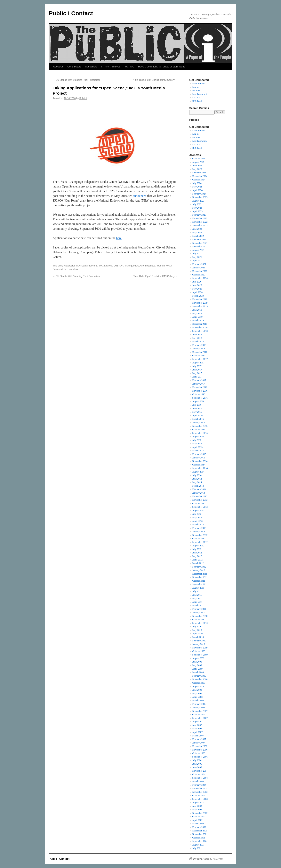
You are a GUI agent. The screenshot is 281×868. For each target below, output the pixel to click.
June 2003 (197, 806)
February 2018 (199, 345)
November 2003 (200, 792)
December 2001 (200, 831)
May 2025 (197, 169)
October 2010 (199, 620)
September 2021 (200, 247)
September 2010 (200, 623)
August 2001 (198, 845)
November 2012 (200, 535)
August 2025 (198, 162)
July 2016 (197, 405)
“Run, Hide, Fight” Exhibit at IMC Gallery (155, 80)
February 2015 (199, 454)
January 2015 (199, 458)
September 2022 (200, 225)
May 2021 (197, 257)
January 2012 (199, 570)
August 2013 (198, 510)
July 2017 (197, 366)
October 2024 (199, 180)
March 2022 (198, 236)
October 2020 (199, 275)
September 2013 (200, 507)
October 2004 (199, 774)
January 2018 (199, 349)
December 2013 (200, 496)
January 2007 (199, 743)
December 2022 (200, 218)
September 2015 (200, 433)
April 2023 (197, 211)
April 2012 (197, 560)
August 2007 (198, 722)
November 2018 (200, 327)
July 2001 (197, 848)
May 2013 (197, 517)
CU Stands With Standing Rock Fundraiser (76, 80)
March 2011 (198, 605)
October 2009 (199, 651)
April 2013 (197, 521)
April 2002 (197, 820)
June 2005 (197, 767)
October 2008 (199, 683)
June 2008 (197, 690)
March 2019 (198, 320)
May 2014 (197, 482)
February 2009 (199, 676)
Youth (169, 266)
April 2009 (197, 669)
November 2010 (200, 616)
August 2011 (198, 588)
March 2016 (198, 419)
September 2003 (200, 799)
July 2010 (197, 627)
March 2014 (198, 486)
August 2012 (198, 546)
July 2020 (197, 282)
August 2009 (198, 658)
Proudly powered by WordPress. (208, 859)
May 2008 (197, 693)
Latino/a (108, 266)
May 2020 (197, 289)
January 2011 (199, 612)
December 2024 (200, 176)
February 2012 (199, 567)
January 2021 (199, 268)
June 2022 (197, 229)
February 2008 (199, 704)
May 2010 (197, 630)
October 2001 (199, 838)
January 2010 (199, 644)
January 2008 (199, 707)
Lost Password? (200, 94)
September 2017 (200, 359)
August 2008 (198, 686)
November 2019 (200, 303)
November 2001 (200, 834)
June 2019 (197, 310)
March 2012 (198, 563)
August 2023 (198, 201)
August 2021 (198, 250)
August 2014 (198, 472)
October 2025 (199, 159)
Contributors (74, 67)
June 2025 (197, 166)
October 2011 (199, 581)
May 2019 (197, 313)
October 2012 (199, 539)
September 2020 (200, 278)
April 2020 (197, 292)
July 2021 (197, 254)
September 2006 (200, 757)
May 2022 (197, 232)
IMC (101, 266)
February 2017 (199, 380)
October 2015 (199, 430)
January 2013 (199, 532)
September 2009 (200, 655)
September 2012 (200, 542)
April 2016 (197, 415)
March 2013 (198, 525)
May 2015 (197, 444)
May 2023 (197, 208)
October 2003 (199, 795)
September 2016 (200, 398)
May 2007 (197, 729)
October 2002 (199, 817)
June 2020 (197, 285)
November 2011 (200, 577)
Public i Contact (71, 13)
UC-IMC (130, 67)
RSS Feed (197, 101)
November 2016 (200, 391)
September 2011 (200, 584)
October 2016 (199, 394)
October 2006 (199, 753)
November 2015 (200, 426)
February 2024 (199, 194)
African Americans (88, 266)
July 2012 (197, 549)
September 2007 (200, 718)
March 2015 (198, 451)
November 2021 (200, 243)
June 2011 (197, 595)
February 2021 (199, 264)
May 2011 (197, 598)
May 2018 (197, 338)
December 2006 (200, 746)
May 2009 (197, 665)
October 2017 (199, 356)
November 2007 (200, 711)
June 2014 (197, 479)
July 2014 (197, 475)
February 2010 (199, 641)
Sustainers (91, 67)
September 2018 (200, 331)
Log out (196, 98)
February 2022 (199, 239)
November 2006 (200, 750)
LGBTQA (119, 266)
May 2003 (197, 810)
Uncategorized (148, 266)
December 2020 (200, 271)
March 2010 (198, 637)
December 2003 (200, 788)
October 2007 (199, 715)
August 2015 (198, 437)
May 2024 (197, 187)
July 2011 (197, 591)
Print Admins (199, 83)
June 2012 (197, 553)
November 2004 (200, 771)
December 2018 (200, 324)
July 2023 (197, 204)
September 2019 (200, 306)
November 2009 (200, 648)
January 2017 (199, 384)
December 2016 (200, 387)
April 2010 (197, 634)
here (119, 238)
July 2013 (197, 514)
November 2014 (200, 461)
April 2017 (197, 377)
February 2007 (199, 739)
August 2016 (198, 401)
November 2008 (200, 679)
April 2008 (197, 697)
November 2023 (200, 197)
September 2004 (200, 778)
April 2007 (197, 732)
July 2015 (197, 440)
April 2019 (197, 317)
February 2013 (199, 528)
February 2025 (199, 173)
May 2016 (197, 412)
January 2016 (199, 422)
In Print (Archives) (111, 67)
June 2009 (197, 662)
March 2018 (198, 342)
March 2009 (198, 672)
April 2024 (197, 190)
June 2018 (197, 334)
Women (161, 266)
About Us (58, 67)
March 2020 (198, 296)
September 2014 (200, 468)
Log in (196, 87)
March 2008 (198, 700)
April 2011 (197, 602)
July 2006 (197, 760)
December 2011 (200, 574)
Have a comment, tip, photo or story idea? (162, 67)
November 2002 (200, 813)
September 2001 (200, 841)
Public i (83, 98)
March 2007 (198, 736)
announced (140, 196)
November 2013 (200, 500)
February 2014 (199, 489)
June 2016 (197, 408)
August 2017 (198, 363)
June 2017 (197, 370)
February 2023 (199, 215)
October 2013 (199, 503)
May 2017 (197, 373)
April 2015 (197, 447)
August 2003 (198, 803)
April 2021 (197, 261)
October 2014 (199, 465)
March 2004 (198, 781)
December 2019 (200, 299)
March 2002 (198, 824)
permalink (73, 269)
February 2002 (199, 827)
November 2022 (200, 222)
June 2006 (197, 764)
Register (196, 91)
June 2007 (197, 725)
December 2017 (200, 352)
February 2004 (199, 785)
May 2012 (197, 556)
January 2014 (199, 493)
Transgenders (132, 266)
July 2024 (197, 183)
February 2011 (199, 609)
